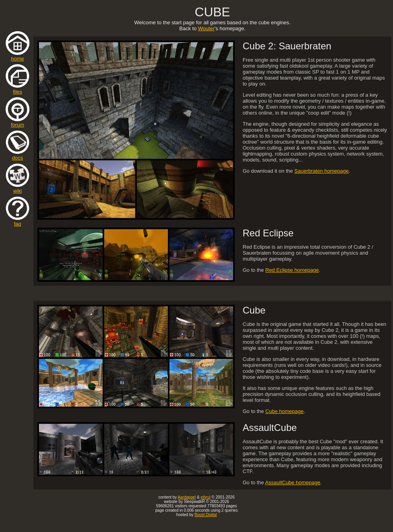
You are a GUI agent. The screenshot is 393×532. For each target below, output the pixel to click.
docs (18, 155)
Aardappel (187, 497)
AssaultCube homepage (293, 482)
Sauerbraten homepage (322, 171)
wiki (18, 188)
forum (18, 122)
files (18, 89)
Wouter (206, 28)
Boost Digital (206, 515)
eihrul (205, 497)
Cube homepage (284, 411)
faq (18, 221)
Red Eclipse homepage (292, 270)
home (18, 56)
